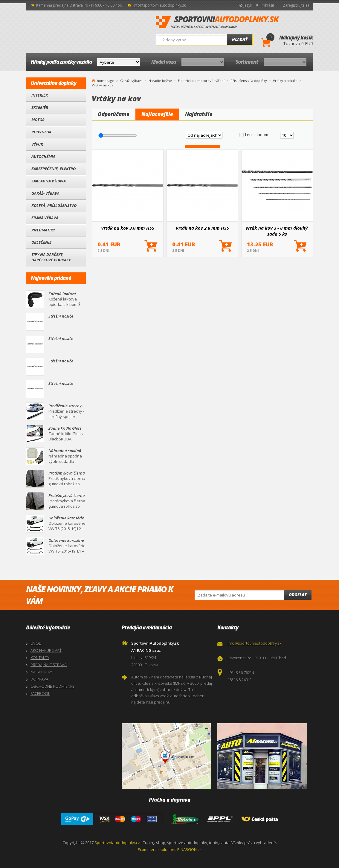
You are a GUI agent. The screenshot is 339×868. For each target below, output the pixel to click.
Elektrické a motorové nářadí (201, 81)
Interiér (40, 95)
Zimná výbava (45, 218)
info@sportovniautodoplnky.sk (159, 5)
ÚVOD (36, 643)
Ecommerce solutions (157, 849)
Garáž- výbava (45, 193)
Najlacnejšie (157, 114)
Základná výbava (49, 181)
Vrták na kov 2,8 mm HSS (202, 228)
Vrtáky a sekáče (285, 81)
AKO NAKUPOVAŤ (46, 650)
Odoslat (298, 595)
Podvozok (41, 132)
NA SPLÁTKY (41, 672)
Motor (38, 120)
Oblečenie (41, 242)
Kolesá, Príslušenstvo (54, 205)
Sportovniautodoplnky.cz (117, 843)
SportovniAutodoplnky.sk (218, 22)
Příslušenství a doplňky (249, 81)
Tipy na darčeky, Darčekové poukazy (51, 257)
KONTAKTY (40, 658)
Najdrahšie (199, 114)
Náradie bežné (160, 81)
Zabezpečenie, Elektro (54, 169)
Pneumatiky (43, 230)
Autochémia (43, 156)
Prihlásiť (267, 5)
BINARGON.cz (189, 849)
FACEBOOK (40, 693)
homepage (106, 80)
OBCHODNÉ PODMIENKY (52, 686)
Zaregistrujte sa (296, 5)
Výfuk (37, 144)
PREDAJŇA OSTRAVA (49, 665)
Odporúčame (114, 114)
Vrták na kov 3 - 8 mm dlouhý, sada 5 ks (277, 231)
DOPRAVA (39, 679)
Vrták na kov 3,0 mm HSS (128, 228)
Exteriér (40, 107)
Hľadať (240, 39)
